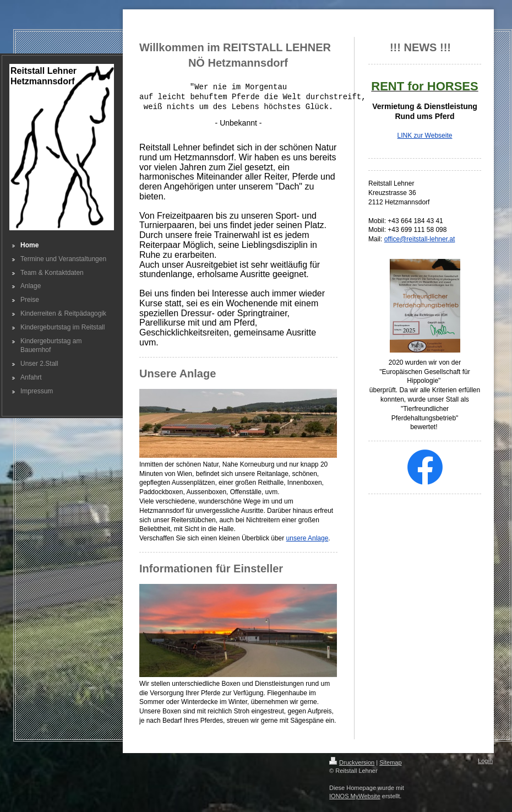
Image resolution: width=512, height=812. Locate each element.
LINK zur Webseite (425, 136)
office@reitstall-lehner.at (420, 239)
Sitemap (390, 762)
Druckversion (352, 762)
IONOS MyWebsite (355, 796)
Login (485, 761)
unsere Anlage (307, 538)
